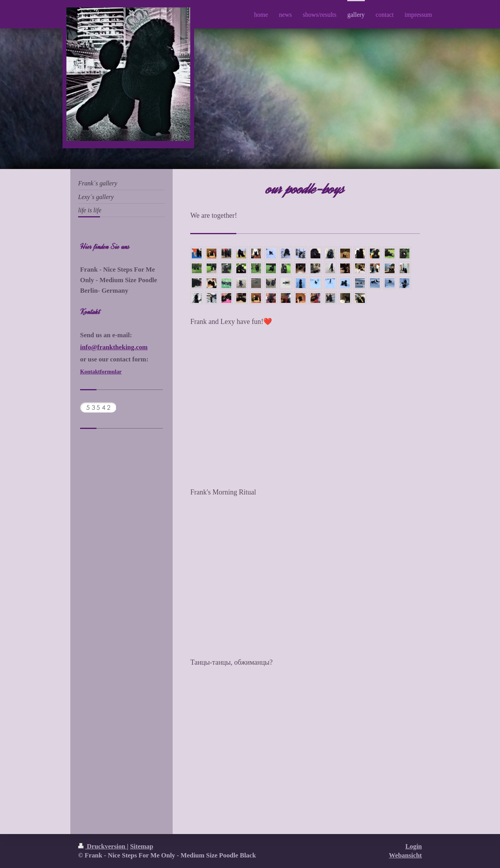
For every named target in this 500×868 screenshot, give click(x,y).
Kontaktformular (101, 372)
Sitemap (142, 846)
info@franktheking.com (114, 347)
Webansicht (405, 855)
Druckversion (103, 846)
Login (414, 846)
